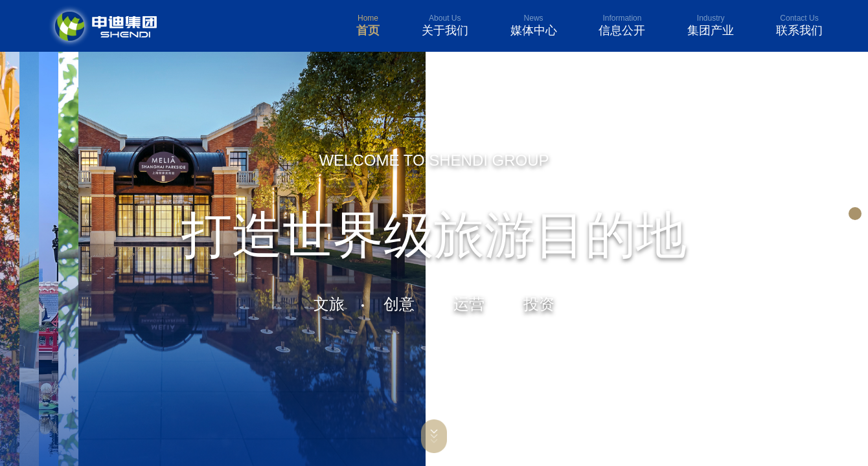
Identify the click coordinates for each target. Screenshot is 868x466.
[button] (855, 214)
